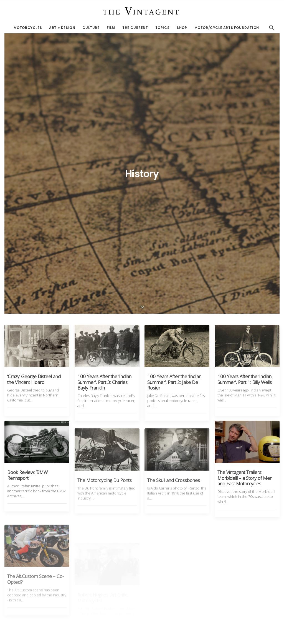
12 (171, 583)
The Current (135, 28)
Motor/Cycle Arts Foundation (227, 28)
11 (162, 583)
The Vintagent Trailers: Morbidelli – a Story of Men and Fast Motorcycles (245, 269)
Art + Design (62, 28)
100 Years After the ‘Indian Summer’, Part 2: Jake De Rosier (174, 160)
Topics (163, 28)
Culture (91, 28)
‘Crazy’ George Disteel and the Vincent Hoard (34, 157)
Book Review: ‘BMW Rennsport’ (27, 259)
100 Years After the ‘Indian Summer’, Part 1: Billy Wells (245, 157)
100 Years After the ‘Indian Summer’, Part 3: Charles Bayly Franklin (104, 160)
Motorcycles (28, 28)
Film (111, 28)
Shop (182, 28)
